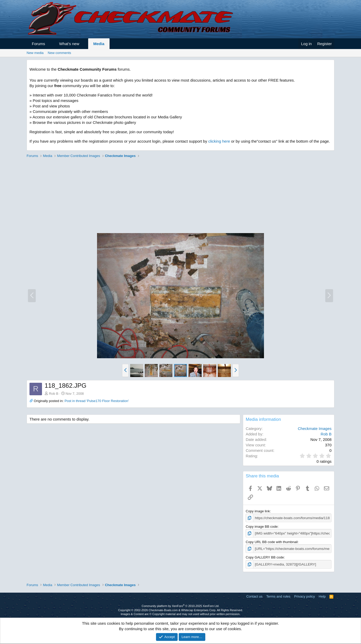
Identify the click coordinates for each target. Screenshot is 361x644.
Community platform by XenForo (180, 605)
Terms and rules (278, 596)
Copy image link (258, 511)
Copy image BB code (262, 526)
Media (99, 44)
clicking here (219, 141)
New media (35, 53)
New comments (59, 53)
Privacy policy (305, 596)
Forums (38, 44)
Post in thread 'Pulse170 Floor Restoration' (97, 401)
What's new (69, 44)
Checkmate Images (315, 429)
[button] (50, 44)
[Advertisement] (180, 196)
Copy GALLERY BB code (265, 557)
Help (322, 596)
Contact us (254, 596)
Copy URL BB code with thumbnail (272, 541)
